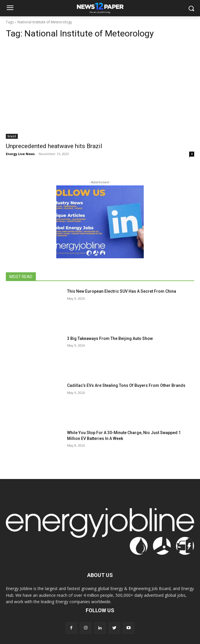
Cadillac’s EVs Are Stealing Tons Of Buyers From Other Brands (126, 385)
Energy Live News (20, 154)
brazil (12, 136)
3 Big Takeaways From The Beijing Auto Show (110, 338)
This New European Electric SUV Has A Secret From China (122, 291)
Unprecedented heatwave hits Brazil (54, 146)
